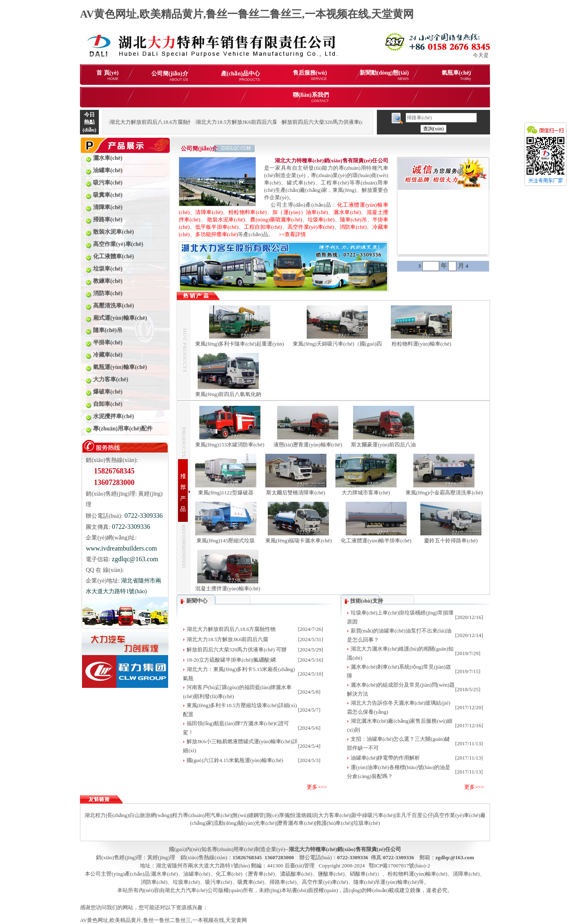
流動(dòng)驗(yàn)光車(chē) (245, 823)
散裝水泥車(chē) (226, 220)
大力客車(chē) (334, 815)
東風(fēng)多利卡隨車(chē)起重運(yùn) (240, 344)
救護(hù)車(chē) (334, 823)
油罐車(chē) (197, 874)
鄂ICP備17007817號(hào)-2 (399, 866)
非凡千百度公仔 (414, 815)
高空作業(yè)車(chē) (311, 227)
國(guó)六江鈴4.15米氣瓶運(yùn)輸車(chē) (235, 760)
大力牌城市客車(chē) (366, 493)
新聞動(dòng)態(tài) (384, 75)
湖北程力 (95, 815)
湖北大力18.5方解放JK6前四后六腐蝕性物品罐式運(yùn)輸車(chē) (272, 122)
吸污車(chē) (219, 882)
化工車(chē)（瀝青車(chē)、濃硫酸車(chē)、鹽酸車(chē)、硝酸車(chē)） (299, 874)
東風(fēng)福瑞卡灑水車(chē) (299, 541)
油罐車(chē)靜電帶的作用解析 (385, 758)
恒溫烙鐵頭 (304, 815)
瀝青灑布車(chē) (296, 823)
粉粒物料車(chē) (248, 212)
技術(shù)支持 (367, 601)
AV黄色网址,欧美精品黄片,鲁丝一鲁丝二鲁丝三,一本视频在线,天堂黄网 (247, 14)
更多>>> (317, 787)
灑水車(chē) (347, 212)
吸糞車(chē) (251, 882)
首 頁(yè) (107, 75)
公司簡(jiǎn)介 (170, 76)
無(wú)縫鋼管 (248, 815)
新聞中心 (197, 601)
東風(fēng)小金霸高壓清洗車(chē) (444, 493)
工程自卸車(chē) (263, 227)
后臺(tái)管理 (300, 866)
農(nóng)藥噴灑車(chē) (276, 220)
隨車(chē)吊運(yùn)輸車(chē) (386, 882)
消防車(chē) (353, 227)
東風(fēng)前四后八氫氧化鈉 (228, 394)
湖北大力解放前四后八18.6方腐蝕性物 (231, 629)
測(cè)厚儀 (277, 815)
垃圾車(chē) (321, 220)
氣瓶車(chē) (456, 75)
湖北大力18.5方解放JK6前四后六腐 (228, 639)
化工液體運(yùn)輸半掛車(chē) (376, 541)
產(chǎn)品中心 (241, 76)
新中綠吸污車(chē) (373, 815)
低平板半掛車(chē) (217, 227)
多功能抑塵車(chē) (217, 234)
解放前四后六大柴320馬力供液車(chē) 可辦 (237, 650)
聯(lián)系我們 (311, 97)
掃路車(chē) (283, 882)
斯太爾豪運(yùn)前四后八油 (383, 445)
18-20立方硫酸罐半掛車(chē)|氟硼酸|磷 (231, 660)
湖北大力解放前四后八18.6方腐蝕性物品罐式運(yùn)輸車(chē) (181, 122)
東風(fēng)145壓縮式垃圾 (226, 541)
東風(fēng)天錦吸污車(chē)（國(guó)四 (337, 344)
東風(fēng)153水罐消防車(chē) (230, 445)
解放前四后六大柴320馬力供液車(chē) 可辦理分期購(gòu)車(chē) (356, 122)
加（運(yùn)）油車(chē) (300, 212)
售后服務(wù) (310, 75)
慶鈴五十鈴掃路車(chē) (451, 541)
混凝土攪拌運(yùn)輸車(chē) (228, 588)
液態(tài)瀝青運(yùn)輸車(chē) (308, 445)
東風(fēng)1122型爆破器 (226, 493)
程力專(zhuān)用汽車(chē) (202, 815)
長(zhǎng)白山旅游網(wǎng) (139, 815)
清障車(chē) (209, 212)
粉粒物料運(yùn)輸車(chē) (422, 344)
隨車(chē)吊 (353, 220)
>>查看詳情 (290, 234)
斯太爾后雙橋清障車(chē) (296, 493)
